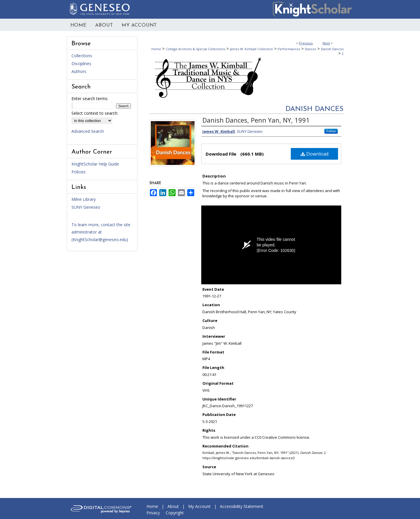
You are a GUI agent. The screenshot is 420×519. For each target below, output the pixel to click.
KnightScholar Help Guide (95, 164)
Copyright (175, 513)
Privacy (153, 513)
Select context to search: (95, 113)
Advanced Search (88, 131)
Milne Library (84, 199)
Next (326, 43)
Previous (306, 43)
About (173, 506)
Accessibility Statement (242, 506)
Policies (79, 172)
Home (156, 49)
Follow (331, 131)
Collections (82, 56)
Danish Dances (332, 49)
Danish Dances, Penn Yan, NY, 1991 (256, 120)
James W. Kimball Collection (251, 49)
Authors (79, 71)
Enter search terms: (90, 99)
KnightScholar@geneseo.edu (100, 240)
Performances (289, 49)
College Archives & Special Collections (195, 49)
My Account (199, 506)
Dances (310, 49)
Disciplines (81, 63)
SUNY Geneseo (86, 207)
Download (315, 154)
